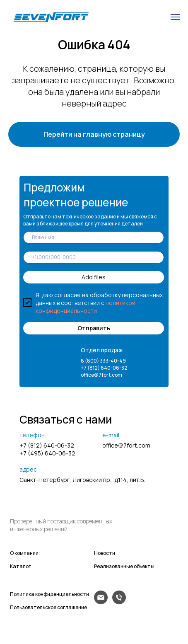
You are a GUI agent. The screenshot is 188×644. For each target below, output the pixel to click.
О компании (24, 553)
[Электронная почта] (101, 602)
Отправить (94, 328)
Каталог (20, 566)
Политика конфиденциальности (49, 594)
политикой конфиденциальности (86, 307)
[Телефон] (119, 602)
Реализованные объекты (124, 566)
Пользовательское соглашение (48, 607)
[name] (94, 237)
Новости (105, 553)
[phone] (94, 257)
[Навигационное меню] (175, 17)
